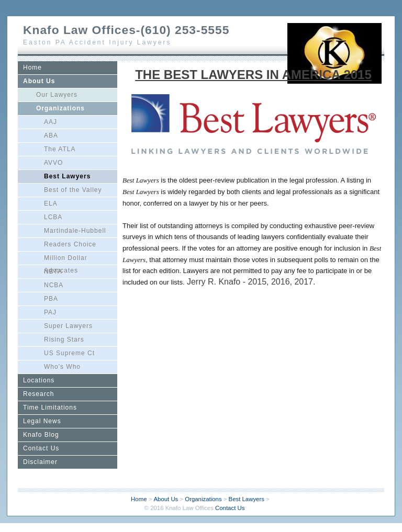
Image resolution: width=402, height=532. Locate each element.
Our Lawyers (57, 95)
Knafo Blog (41, 435)
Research (38, 394)
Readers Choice (70, 244)
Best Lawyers (67, 176)
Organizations (60, 108)
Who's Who (62, 367)
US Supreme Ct (69, 353)
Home (32, 67)
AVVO (53, 163)
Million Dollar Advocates (66, 259)
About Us (39, 81)
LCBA (53, 217)
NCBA (54, 285)
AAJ (51, 122)
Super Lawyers (68, 326)
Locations (39, 380)
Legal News (42, 421)
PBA (51, 299)
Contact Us (41, 448)
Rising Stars (64, 339)
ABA (51, 135)
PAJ (50, 312)
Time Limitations (50, 408)
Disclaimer (40, 462)
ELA (51, 203)
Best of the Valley (73, 190)
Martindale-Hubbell (75, 231)
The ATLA (60, 149)
